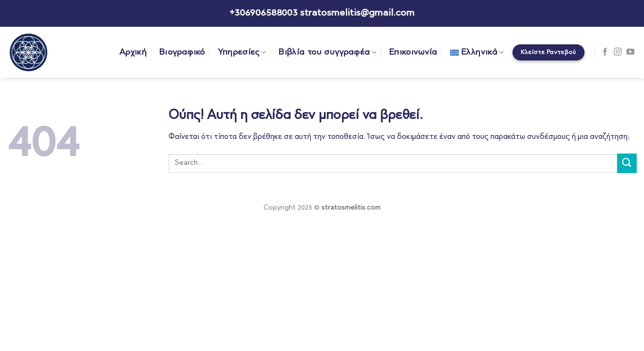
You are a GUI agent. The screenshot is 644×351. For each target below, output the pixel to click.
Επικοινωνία (413, 52)
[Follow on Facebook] (605, 52)
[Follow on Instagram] (618, 52)
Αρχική (133, 52)
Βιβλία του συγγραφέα (328, 52)
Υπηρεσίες (242, 52)
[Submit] (627, 163)
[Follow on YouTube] (630, 52)
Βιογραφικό (182, 52)
